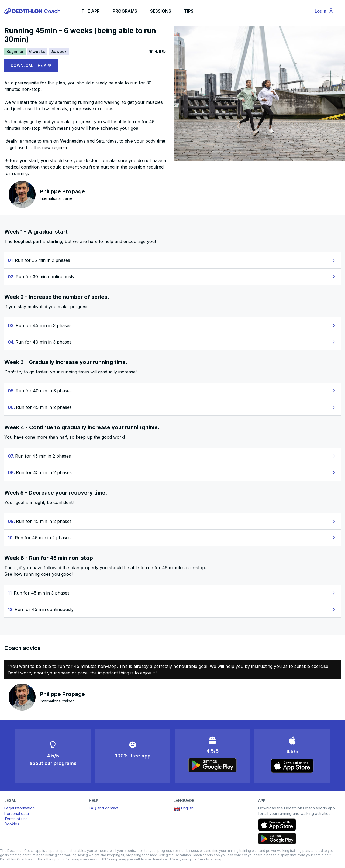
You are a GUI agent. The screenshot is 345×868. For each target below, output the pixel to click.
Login (327, 12)
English (184, 809)
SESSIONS (161, 11)
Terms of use (16, 819)
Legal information (20, 808)
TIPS (189, 11)
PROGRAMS (125, 11)
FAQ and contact (104, 808)
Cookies (12, 824)
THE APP (91, 11)
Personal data (17, 813)
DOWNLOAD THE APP (31, 65)
